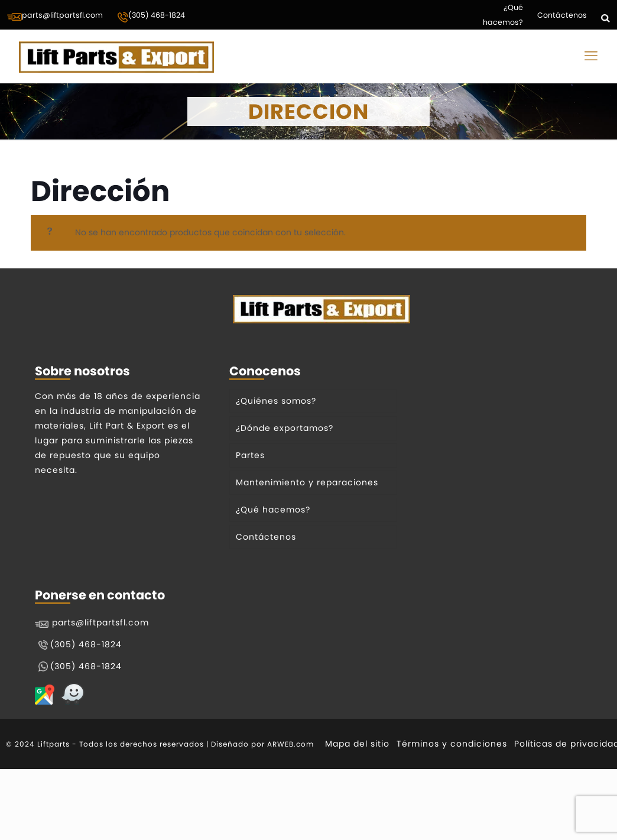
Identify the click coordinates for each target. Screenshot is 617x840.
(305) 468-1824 (151, 17)
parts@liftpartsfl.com (55, 16)
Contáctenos (562, 15)
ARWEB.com (290, 744)
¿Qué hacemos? (503, 15)
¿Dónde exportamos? (285, 428)
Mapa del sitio (357, 744)
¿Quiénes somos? (276, 401)
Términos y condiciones (452, 744)
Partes (250, 455)
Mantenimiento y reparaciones (307, 482)
